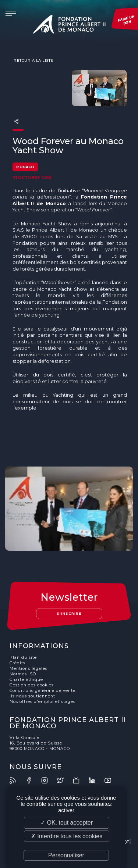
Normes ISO (23, 674)
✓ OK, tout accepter (67, 823)
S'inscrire (69, 613)
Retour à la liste (33, 60)
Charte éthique (26, 680)
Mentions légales (29, 669)
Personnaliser (66, 855)
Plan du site (23, 658)
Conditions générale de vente (43, 691)
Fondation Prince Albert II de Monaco (69, 26)
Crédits (17, 663)
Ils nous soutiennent (32, 696)
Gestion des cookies (32, 685)
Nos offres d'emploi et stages (43, 702)
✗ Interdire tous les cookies (67, 836)
